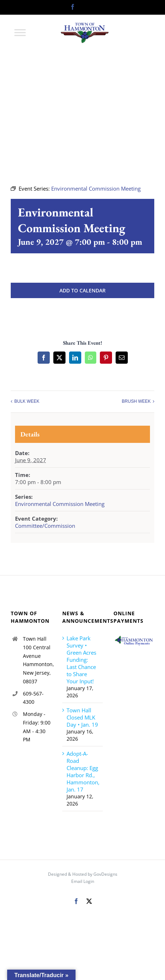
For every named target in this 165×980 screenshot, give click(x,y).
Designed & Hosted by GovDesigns (83, 874)
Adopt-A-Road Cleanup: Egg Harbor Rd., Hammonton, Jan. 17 (83, 771)
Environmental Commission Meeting (60, 504)
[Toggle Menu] (20, 32)
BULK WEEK (27, 401)
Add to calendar (82, 290)
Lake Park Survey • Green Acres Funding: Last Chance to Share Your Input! (81, 660)
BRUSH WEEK (136, 401)
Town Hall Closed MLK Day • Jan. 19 (82, 717)
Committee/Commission (45, 526)
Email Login (83, 881)
